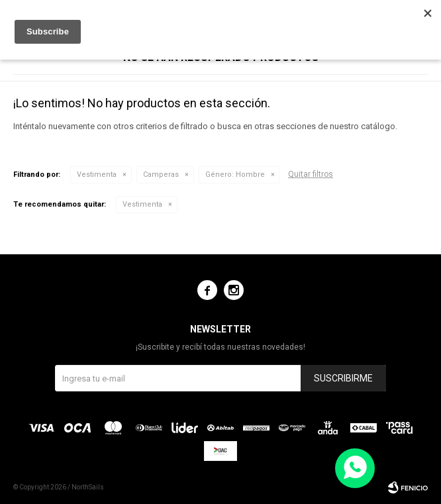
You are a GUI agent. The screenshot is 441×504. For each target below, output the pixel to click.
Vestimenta (97, 175)
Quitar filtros (311, 174)
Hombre (235, 175)
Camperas (161, 175)
